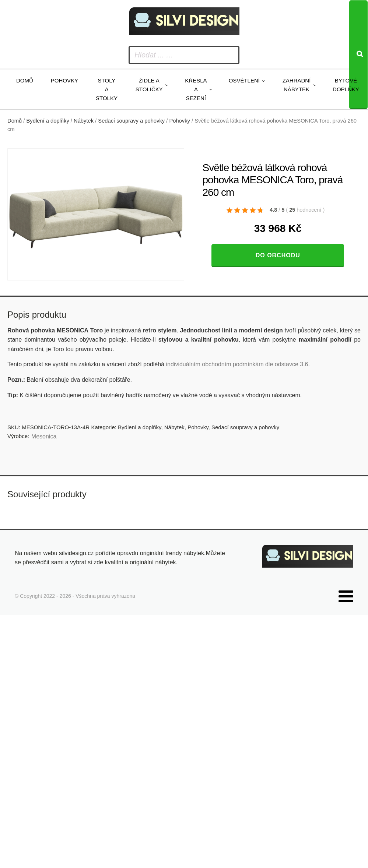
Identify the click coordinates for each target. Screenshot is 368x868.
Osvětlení (244, 80)
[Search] (358, 55)
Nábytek (84, 121)
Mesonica (44, 436)
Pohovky (64, 80)
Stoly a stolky (107, 89)
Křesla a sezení (196, 89)
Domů (25, 80)
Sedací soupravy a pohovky (131, 121)
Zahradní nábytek (297, 85)
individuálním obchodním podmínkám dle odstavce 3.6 (237, 364)
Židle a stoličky (149, 85)
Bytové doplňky (346, 85)
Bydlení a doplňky (48, 121)
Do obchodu (278, 255)
